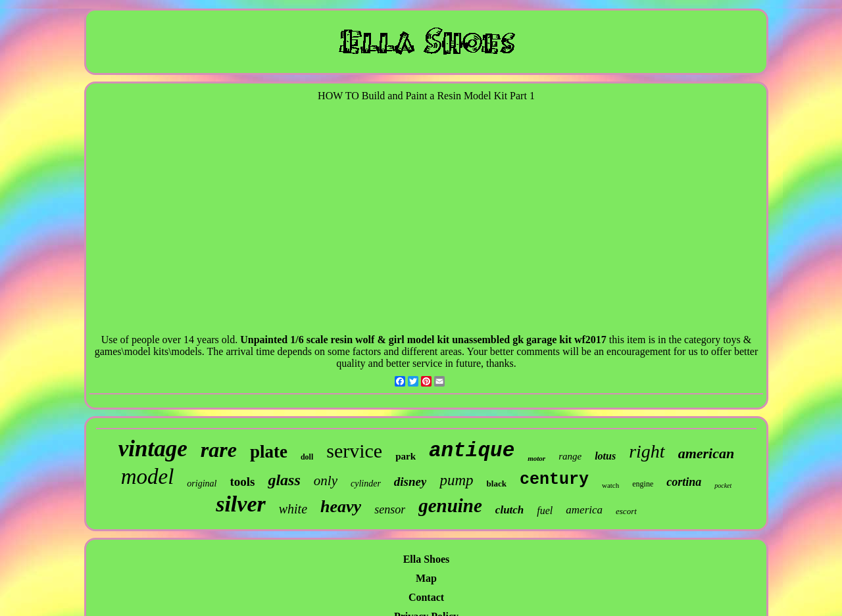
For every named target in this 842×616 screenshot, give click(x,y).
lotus (605, 456)
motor (536, 458)
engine (643, 484)
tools (242, 482)
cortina (684, 482)
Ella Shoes (427, 559)
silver (241, 504)
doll (307, 457)
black (497, 484)
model (148, 477)
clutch (509, 510)
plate (269, 452)
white (293, 509)
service (354, 451)
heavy (341, 507)
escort (626, 511)
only (326, 481)
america (584, 510)
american (706, 453)
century (554, 480)
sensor (390, 509)
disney (410, 482)
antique (472, 451)
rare (219, 450)
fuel (545, 510)
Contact (426, 597)
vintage (153, 449)
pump (456, 480)
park (406, 456)
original (202, 484)
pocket (723, 486)
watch (610, 485)
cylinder (366, 484)
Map (426, 578)
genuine (450, 506)
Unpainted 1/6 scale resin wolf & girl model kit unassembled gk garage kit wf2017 (423, 340)
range (570, 456)
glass (284, 480)
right (647, 451)
